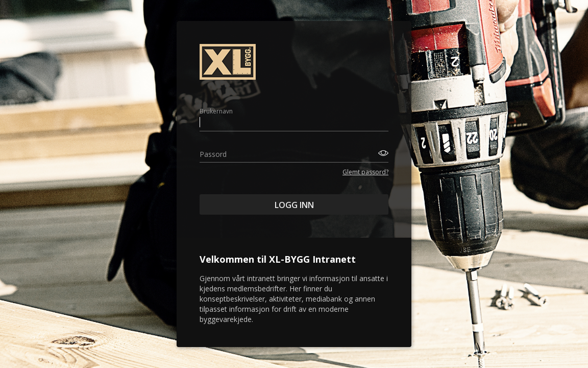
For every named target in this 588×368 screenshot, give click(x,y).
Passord (213, 154)
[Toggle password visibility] (382, 153)
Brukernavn (216, 111)
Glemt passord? (365, 172)
